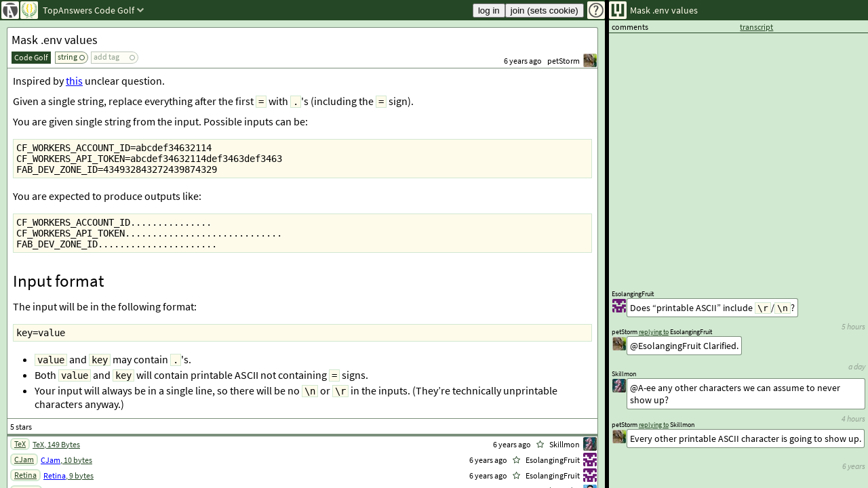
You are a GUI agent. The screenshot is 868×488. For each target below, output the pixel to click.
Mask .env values (55, 40)
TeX (20, 444)
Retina (25, 475)
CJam (24, 459)
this (74, 81)
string (67, 57)
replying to (654, 425)
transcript (756, 27)
